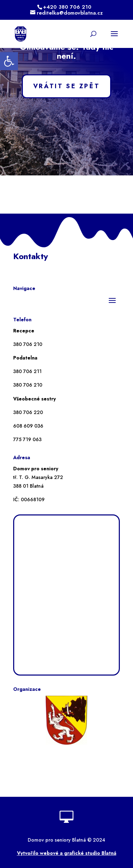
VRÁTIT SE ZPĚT (66, 86)
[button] (9, 61)
